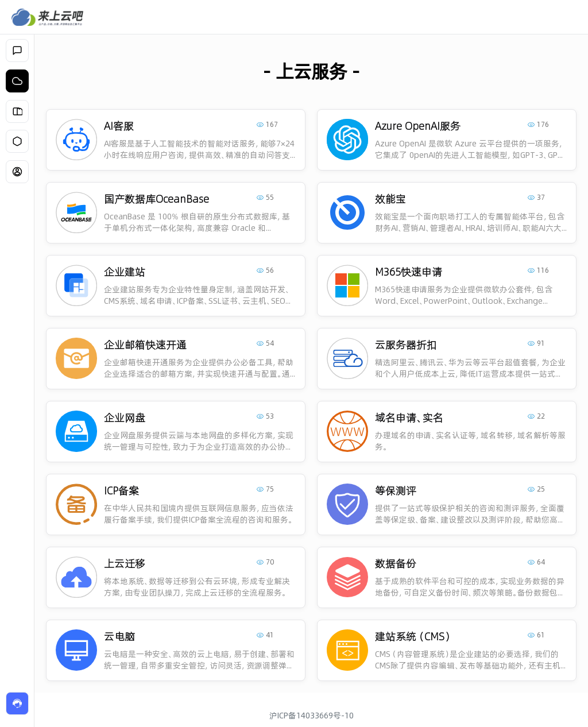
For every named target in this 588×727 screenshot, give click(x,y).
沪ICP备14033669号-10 (312, 716)
